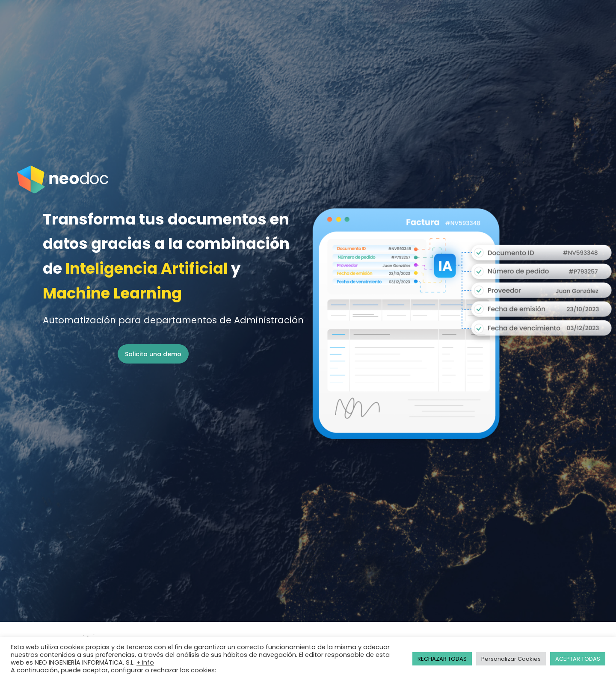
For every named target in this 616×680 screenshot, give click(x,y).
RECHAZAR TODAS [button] (442, 659)
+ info (145, 662)
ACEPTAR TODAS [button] (578, 659)
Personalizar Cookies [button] (511, 659)
